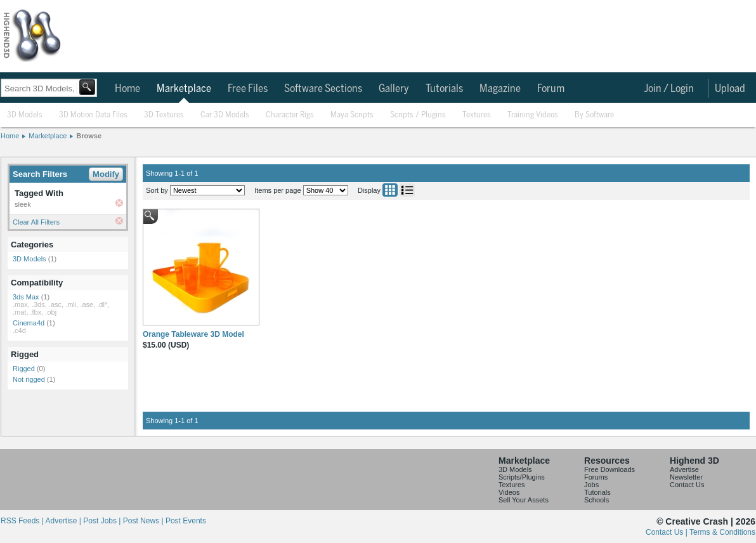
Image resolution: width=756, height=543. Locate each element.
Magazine (500, 89)
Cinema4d (29, 323)
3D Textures (164, 115)
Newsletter (686, 477)
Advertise (684, 469)
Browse (89, 136)
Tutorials (444, 89)
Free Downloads (609, 469)
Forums (596, 477)
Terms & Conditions (722, 532)
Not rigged (29, 379)
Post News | (144, 521)
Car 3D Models (225, 115)
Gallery (394, 89)
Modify (106, 174)
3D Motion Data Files (93, 115)
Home (127, 89)
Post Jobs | (103, 521)
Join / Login (669, 89)
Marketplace (184, 89)
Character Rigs (290, 115)
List (407, 190)
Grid (390, 190)
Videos (509, 492)
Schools (596, 500)
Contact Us (687, 485)
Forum (551, 89)
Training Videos (533, 115)
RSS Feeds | (23, 521)
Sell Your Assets (524, 500)
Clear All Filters (36, 222)
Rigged (24, 369)
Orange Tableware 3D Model (193, 334)
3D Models (25, 115)
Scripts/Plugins (522, 477)
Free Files (248, 89)
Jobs (591, 485)
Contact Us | (668, 532)
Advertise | (64, 521)
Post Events (186, 521)
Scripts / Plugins (418, 115)
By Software (594, 115)
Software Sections (323, 89)
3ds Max (26, 297)
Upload (730, 89)
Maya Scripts (352, 115)
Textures (477, 115)
